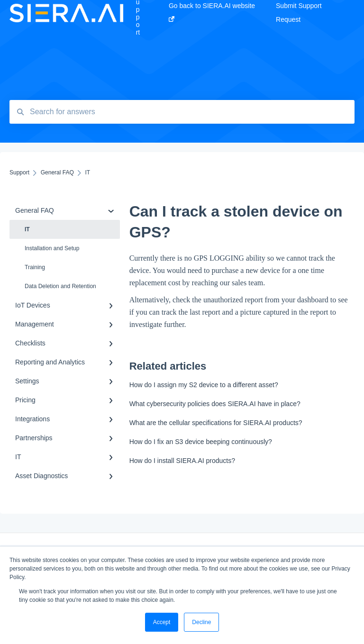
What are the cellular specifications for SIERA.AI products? (216, 423)
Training (35, 267)
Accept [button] (162, 622)
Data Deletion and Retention (60, 286)
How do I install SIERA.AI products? (182, 461)
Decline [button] (201, 622)
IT (27, 229)
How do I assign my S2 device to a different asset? (204, 385)
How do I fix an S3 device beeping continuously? (201, 442)
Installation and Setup (52, 248)
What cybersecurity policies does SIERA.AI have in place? (215, 404)
